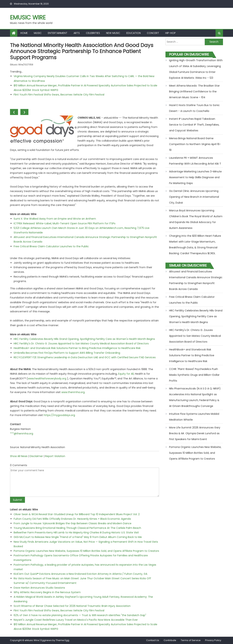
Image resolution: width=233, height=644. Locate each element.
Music (38, 33)
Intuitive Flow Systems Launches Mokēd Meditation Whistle (194, 417)
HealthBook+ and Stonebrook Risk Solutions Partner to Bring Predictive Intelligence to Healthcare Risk (77, 348)
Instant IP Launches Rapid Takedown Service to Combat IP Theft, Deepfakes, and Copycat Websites (194, 125)
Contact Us (153, 640)
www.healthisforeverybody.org (47, 378)
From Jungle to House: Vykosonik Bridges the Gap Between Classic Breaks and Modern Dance (73, 523)
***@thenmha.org (22, 434)
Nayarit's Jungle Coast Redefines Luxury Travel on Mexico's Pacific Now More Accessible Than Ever (76, 620)
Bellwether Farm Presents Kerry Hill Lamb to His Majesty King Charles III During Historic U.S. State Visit (76, 532)
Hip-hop (170, 33)
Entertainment (58, 33)
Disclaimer (36, 456)
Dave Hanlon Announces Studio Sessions (39, 588)
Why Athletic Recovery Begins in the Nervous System (47, 592)
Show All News (19, 456)
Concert (153, 33)
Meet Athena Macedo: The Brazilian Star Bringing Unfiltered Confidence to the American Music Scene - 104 (194, 91)
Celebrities (93, 33)
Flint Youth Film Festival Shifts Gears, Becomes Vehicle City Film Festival (59, 95)
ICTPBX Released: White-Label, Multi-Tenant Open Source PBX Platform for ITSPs (65, 223)
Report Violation (55, 456)
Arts (77, 33)
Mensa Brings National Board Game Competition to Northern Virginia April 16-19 (195, 144)
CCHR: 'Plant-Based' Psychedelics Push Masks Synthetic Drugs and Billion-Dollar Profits (194, 375)
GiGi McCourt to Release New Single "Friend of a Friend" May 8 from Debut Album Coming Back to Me (78, 537)
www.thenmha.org (73, 392)
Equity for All (126, 374)
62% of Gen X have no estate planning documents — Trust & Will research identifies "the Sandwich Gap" (80, 615)
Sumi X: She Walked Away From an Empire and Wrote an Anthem (55, 219)
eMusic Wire (28, 17)
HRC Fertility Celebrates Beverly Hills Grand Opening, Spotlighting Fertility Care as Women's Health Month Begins (84, 339)
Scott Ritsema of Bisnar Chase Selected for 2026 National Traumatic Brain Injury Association (72, 606)
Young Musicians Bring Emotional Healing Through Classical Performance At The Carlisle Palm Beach (77, 528)
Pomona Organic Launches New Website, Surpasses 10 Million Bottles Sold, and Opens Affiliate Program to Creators (86, 551)
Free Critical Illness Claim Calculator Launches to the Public (51, 246)
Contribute (170, 640)
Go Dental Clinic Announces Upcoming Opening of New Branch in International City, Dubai (194, 197)
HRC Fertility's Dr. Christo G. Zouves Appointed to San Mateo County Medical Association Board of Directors (81, 344)
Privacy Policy (213, 640)
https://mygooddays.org (59, 415)
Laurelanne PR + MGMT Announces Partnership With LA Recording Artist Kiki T (195, 161)
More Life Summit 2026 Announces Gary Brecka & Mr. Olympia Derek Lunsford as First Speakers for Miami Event (195, 433)
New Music (113, 33)
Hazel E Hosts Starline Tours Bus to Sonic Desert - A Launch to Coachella (194, 108)
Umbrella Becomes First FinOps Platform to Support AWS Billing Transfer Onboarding (67, 353)
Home (24, 33)
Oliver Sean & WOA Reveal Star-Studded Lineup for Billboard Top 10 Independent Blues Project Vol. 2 (77, 514)
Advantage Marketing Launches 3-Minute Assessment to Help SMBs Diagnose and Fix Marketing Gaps (195, 177)
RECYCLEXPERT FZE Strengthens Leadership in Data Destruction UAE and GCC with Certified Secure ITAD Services (85, 357)
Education (134, 33)
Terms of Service (191, 640)
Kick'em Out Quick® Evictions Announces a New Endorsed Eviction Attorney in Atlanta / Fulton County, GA (80, 574)
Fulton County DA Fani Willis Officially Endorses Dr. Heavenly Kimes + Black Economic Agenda (72, 519)
